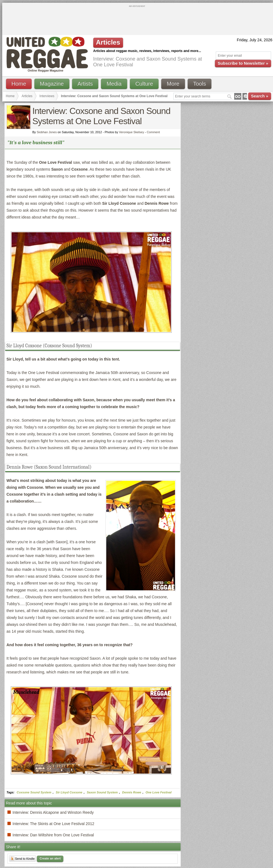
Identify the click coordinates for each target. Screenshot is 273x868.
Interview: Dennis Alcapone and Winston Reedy (53, 812)
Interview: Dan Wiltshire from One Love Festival (53, 835)
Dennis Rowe (132, 792)
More (173, 84)
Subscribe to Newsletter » (243, 63)
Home (19, 84)
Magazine (52, 84)
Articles (27, 96)
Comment (153, 132)
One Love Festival (159, 792)
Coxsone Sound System (34, 792)
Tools (200, 84)
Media (114, 84)
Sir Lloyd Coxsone (69, 792)
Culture (144, 84)
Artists (85, 84)
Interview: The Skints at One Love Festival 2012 (54, 824)
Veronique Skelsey (131, 132)
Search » (260, 96)
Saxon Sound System (102, 792)
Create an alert (50, 858)
